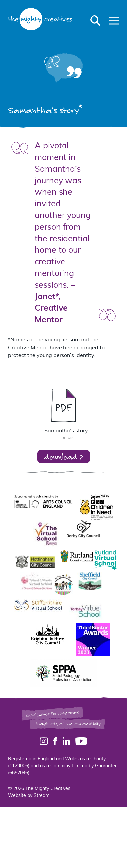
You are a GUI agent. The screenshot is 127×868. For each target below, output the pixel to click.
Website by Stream (29, 796)
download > (64, 456)
